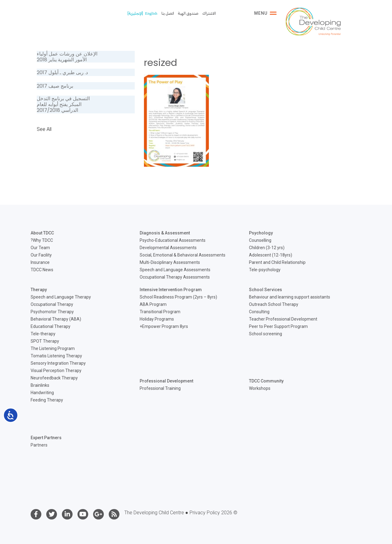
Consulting (259, 312)
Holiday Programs (157, 319)
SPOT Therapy (45, 341)
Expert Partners (46, 438)
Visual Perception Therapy (56, 371)
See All (44, 129)
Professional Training (160, 388)
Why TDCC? (42, 240)
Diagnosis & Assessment (165, 233)
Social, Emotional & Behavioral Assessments (183, 255)
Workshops (260, 388)
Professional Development (166, 381)
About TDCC (42, 233)
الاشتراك (209, 13)
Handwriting (42, 393)
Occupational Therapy (52, 304)
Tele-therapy (43, 334)
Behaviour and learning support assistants (290, 297)
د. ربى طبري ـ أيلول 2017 (62, 72)
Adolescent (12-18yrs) (271, 255)
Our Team (40, 248)
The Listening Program (53, 348)
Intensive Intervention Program (171, 290)
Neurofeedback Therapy (54, 378)
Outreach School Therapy (274, 304)
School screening (266, 334)
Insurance (40, 262)
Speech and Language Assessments (175, 270)
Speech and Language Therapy (61, 297)
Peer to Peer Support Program (278, 326)
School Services (266, 290)
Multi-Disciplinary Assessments (170, 262)
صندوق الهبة (188, 13)
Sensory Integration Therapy (58, 363)
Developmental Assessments (168, 248)
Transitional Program (160, 312)
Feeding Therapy (47, 400)
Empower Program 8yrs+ (164, 326)
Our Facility (41, 255)
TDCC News (42, 270)
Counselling (260, 240)
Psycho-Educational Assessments (173, 240)
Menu (265, 13)
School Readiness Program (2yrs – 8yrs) (178, 297)
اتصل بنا (168, 13)
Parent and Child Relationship (277, 262)
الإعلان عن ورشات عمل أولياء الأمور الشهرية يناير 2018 (67, 57)
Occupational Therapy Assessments (175, 277)
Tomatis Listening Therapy (56, 356)
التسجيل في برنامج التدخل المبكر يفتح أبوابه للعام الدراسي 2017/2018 (63, 104)
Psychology (261, 233)
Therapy (39, 290)
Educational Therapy (51, 326)
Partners (39, 445)
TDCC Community (266, 381)
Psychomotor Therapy (52, 312)
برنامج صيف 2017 (55, 86)
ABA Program (153, 304)
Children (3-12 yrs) (267, 248)
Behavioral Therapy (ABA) (56, 319)
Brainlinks (40, 385)
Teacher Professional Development (283, 319)
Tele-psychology (265, 270)
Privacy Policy (205, 513)
